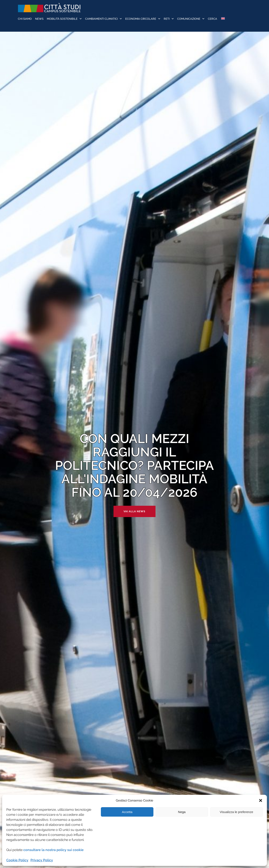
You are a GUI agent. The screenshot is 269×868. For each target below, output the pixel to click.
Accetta (127, 812)
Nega (182, 812)
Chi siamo (25, 19)
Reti (167, 19)
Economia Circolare (141, 19)
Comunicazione (189, 19)
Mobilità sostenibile (62, 19)
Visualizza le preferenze (237, 812)
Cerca (212, 19)
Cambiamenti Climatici (101, 19)
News (39, 19)
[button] (261, 800)
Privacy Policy (42, 860)
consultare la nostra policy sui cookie (53, 850)
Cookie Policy (17, 860)
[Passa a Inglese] (223, 19)
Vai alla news (134, 511)
